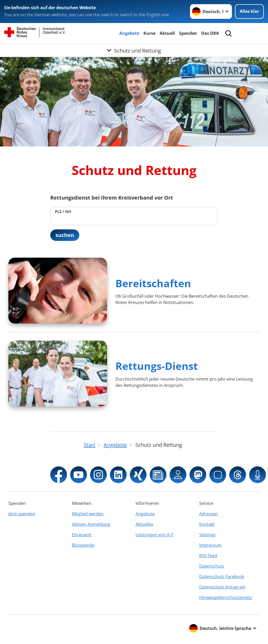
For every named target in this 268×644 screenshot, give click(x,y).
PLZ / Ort (63, 211)
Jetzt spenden (22, 514)
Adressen (208, 514)
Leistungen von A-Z (154, 535)
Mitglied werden (88, 514)
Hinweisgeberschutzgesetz (226, 597)
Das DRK (210, 33)
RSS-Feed (208, 556)
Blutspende (83, 545)
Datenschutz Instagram (222, 587)
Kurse (149, 33)
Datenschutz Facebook (222, 577)
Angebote (129, 33)
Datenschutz (212, 566)
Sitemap (207, 535)
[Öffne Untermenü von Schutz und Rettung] (134, 50)
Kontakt (207, 524)
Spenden (188, 33)
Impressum (210, 545)
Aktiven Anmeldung (91, 524)
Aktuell (167, 33)
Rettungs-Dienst (157, 366)
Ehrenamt (82, 535)
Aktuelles (144, 524)
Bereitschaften (153, 283)
